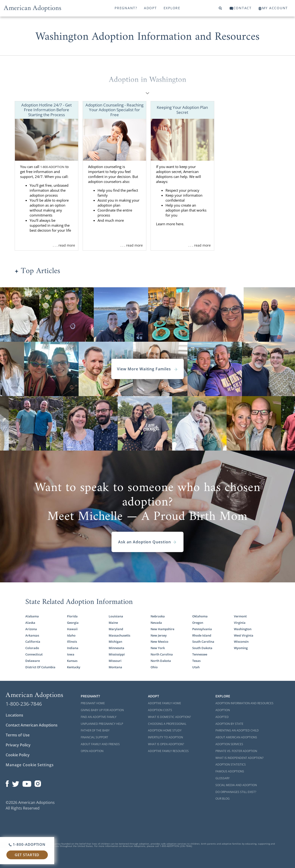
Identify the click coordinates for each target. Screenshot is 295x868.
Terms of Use (18, 735)
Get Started (27, 855)
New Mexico (159, 642)
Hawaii (72, 629)
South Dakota (202, 648)
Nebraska (158, 616)
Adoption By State (229, 724)
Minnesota (116, 648)
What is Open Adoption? (166, 744)
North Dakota (161, 661)
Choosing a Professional (167, 724)
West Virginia (244, 635)
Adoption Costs (160, 710)
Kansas (72, 661)
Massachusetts (119, 635)
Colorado (32, 648)
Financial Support (94, 737)
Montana (115, 667)
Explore (172, 8)
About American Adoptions (236, 737)
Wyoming (241, 648)
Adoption (223, 710)
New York (158, 648)
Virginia (240, 623)
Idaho (71, 635)
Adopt (150, 8)
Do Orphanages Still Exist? (236, 792)
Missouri (115, 661)
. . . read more (64, 245)
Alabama (32, 616)
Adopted (222, 717)
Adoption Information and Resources (244, 703)
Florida (72, 616)
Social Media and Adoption (236, 785)
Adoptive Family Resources (168, 751)
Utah (196, 667)
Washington (243, 629)
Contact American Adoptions (32, 725)
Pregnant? (126, 8)
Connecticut (34, 654)
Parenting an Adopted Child (237, 730)
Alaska (30, 623)
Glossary (223, 778)
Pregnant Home (93, 703)
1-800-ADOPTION (52, 167)
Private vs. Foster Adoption (236, 751)
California (33, 642)
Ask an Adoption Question (147, 542)
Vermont (240, 616)
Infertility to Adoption (165, 737)
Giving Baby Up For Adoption (102, 710)
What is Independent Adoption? (239, 758)
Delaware (33, 661)
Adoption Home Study (165, 730)
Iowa (71, 654)
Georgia (73, 623)
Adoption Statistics (231, 764)
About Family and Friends (100, 744)
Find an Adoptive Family (99, 717)
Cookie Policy (18, 755)
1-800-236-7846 (24, 704)
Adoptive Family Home (165, 703)
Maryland (116, 629)
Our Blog (223, 799)
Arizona (31, 629)
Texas (196, 661)
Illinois (72, 642)
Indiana (73, 648)
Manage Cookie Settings (30, 765)
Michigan (115, 642)
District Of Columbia (40, 667)
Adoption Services (229, 744)
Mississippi (117, 654)
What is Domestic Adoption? (169, 717)
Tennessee (200, 654)
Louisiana (116, 616)
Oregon (198, 623)
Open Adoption (92, 751)
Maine (113, 623)
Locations (14, 715)
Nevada (156, 623)
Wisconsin (241, 642)
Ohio (154, 667)
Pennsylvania (202, 629)
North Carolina (162, 654)
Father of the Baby (95, 730)
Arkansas (32, 635)
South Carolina (203, 642)
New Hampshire (162, 629)
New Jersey (159, 635)
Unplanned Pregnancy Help (102, 724)
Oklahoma (200, 616)
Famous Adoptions (230, 771)
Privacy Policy (18, 745)
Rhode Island (202, 635)
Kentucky (74, 667)
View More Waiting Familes (147, 369)
